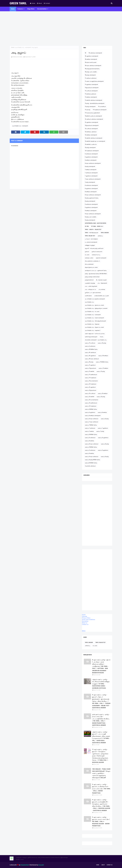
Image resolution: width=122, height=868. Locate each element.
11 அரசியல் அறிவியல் (91, 78)
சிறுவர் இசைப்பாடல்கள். (91, 267)
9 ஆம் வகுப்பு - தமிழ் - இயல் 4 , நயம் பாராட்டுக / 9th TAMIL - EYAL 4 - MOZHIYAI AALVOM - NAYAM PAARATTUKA (101, 821)
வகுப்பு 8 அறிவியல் (90, 438)
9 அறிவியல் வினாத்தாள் (91, 204)
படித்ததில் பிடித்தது (90, 283)
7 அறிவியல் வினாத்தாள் (91, 173)
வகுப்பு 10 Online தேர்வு (91, 349)
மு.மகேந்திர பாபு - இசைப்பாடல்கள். (95, 305)
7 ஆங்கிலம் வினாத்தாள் (91, 176)
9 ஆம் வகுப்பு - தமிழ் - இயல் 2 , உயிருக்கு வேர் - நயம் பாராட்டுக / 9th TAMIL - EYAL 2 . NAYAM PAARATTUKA (101, 789)
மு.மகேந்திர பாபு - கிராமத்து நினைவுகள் (95, 321)
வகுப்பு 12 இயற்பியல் (91, 390)
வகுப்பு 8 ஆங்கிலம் (103, 438)
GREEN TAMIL (18, 3)
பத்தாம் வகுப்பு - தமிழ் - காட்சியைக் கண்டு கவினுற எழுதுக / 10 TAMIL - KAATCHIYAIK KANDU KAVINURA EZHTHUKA (101, 684)
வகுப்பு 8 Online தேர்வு (91, 434)
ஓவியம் (87, 252)
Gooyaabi (41, 865)
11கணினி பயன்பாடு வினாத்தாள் (93, 116)
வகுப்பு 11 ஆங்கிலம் (90, 365)
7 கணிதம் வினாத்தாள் (91, 170)
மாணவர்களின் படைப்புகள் (102, 296)
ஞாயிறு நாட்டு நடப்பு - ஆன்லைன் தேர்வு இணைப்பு (96, 271)
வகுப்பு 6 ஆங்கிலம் (90, 412)
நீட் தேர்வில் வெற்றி (101, 280)
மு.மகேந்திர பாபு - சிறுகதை (92, 324)
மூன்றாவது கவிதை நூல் (91, 337)
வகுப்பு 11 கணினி (89, 371)
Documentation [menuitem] (42, 9)
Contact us (85, 624)
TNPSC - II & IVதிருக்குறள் (92, 233)
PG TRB (87, 226)
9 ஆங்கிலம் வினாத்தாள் (91, 207)
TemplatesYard (25, 865)
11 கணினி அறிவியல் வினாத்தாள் (94, 100)
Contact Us (110, 865)
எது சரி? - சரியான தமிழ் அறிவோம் (94, 248)
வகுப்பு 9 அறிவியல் (90, 450)
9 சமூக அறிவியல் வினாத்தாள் (93, 214)
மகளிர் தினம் (88, 296)
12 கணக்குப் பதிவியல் (91, 132)
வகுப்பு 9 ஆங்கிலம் (103, 450)
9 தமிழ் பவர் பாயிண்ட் (91, 217)
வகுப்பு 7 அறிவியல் (90, 428)
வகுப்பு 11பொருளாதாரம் (91, 381)
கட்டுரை (87, 255)
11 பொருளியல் (102, 107)
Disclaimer (85, 621)
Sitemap (84, 616)
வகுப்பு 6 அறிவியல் (90, 346)
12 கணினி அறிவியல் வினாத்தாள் (94, 138)
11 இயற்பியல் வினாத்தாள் (92, 88)
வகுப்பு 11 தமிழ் (101, 371)
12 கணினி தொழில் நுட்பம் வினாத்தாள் (95, 141)
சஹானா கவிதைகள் (101, 258)
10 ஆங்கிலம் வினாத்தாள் (92, 56)
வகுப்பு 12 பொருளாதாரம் (92, 400)
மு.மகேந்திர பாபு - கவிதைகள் (23, 47)
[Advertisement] (61, 28)
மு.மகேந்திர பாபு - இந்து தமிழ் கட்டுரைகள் (96, 308)
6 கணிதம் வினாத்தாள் (91, 160)
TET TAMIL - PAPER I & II (97, 226)
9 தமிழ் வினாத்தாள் (90, 220)
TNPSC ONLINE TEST (90, 236)
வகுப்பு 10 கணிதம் (103, 356)
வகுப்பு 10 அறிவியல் (90, 352)
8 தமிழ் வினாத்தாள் (90, 201)
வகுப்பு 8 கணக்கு (89, 441)
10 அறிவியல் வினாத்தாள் (95, 53)
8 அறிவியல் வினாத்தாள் (91, 185)
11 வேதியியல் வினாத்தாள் (100, 110)
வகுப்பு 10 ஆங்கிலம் (90, 356)
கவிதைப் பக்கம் (89, 258)
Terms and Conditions (89, 620)
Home (33, 3)
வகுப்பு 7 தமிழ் (100, 431)
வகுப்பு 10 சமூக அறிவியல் (92, 359)
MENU (84, 631)
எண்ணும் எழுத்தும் (90, 245)
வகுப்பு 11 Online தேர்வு (102, 362)
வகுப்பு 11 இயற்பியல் (90, 368)
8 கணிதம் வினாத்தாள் (91, 192)
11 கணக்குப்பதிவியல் (90, 94)
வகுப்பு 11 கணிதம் (103, 368)
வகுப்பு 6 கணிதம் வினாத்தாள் (93, 416)
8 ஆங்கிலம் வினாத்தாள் (91, 189)
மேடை (102, 337)
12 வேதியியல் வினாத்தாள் (92, 151)
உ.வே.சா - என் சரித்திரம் (91, 239)
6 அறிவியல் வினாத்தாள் (91, 154)
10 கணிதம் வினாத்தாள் (91, 59)
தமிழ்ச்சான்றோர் (89, 280)
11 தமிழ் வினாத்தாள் (90, 107)
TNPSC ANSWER (105, 233)
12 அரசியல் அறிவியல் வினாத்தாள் (94, 119)
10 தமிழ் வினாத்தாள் (90, 75)
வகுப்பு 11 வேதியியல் (91, 378)
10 (85, 53)
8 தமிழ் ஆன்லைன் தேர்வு (92, 198)
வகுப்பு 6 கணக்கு (102, 412)
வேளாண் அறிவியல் (90, 466)
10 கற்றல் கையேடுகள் (91, 62)
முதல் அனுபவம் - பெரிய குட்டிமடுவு (95, 334)
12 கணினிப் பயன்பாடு (91, 144)
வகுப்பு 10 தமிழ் (89, 362)
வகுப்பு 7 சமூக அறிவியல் (92, 422)
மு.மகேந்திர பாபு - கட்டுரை (92, 312)
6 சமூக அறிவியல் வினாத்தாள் (93, 163)
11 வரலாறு (88, 110)
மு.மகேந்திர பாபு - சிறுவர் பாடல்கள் (94, 327)
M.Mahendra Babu (17, 57)
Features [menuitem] (20, 9)
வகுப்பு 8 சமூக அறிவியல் (92, 444)
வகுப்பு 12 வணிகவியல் (91, 403)
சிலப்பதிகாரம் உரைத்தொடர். (92, 261)
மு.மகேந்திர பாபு (89, 302)
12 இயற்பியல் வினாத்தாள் (92, 125)
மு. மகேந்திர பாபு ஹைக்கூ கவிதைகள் (95, 299)
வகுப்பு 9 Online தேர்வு (91, 447)
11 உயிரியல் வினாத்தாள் (91, 91)
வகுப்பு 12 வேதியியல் (91, 384)
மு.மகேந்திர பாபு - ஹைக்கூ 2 (93, 330)
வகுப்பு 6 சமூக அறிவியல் (92, 419)
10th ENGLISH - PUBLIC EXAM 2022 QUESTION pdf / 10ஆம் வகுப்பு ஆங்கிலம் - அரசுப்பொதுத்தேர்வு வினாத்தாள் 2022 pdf (101, 773)
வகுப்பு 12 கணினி (90, 397)
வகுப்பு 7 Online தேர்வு (91, 425)
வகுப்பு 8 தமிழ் (105, 444)
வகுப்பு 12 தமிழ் (102, 343)
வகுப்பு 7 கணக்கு (89, 431)
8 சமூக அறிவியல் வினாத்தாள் (93, 195)
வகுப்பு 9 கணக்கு (89, 453)
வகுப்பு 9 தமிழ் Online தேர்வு (92, 460)
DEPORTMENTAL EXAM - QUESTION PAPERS (96, 223)
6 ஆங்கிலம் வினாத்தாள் (91, 157)
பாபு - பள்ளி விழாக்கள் (91, 286)
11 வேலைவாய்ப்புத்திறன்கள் (92, 113)
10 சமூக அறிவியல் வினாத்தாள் (93, 66)
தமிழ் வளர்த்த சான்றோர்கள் (92, 277)
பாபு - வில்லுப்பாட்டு (90, 289)
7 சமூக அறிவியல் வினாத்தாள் (93, 179)
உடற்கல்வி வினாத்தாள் (91, 242)
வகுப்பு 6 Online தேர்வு (91, 409)
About (40, 3)
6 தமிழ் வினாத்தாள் (90, 166)
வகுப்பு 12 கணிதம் (103, 393)
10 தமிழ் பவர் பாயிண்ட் (91, 72)
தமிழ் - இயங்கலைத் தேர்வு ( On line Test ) (96, 274)
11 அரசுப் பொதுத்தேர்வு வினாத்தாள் (94, 81)
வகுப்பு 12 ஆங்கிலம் (90, 387)
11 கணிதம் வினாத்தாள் (91, 97)
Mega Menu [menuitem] (31, 9)
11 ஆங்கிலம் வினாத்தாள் (91, 84)
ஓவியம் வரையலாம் (97, 252)
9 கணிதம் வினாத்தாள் (91, 211)
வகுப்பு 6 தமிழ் (105, 419)
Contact (47, 3)
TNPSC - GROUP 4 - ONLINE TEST (93, 230)
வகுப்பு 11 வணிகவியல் (91, 375)
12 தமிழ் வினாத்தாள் (90, 148)
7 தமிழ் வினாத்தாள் (90, 182)
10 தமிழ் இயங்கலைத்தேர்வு (92, 69)
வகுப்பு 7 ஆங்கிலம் (103, 428)
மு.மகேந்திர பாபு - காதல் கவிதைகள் (94, 318)
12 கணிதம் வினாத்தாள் (91, 135)
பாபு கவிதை (102, 289)
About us (85, 623)
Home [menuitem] (13, 9)
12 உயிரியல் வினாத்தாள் (91, 129)
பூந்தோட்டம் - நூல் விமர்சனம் (93, 293)
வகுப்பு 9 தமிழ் (105, 457)
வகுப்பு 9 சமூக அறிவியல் (92, 457)
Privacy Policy (86, 618)
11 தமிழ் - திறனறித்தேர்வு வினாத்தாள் (95, 103)
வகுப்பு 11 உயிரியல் (90, 343)
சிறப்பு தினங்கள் (89, 264)
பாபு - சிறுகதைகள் (102, 283)
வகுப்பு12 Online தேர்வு (91, 463)
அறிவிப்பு (100, 236)
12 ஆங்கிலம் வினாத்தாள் (91, 122)
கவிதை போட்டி (96, 255)
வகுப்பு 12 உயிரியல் (90, 393)
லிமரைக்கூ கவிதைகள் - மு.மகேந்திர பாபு (96, 340)
